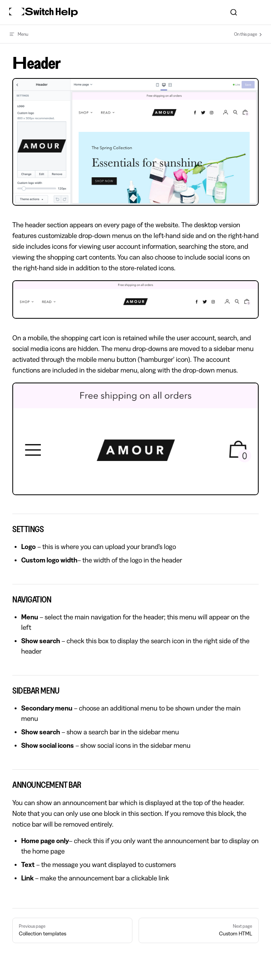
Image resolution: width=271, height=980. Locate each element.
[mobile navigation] (259, 12)
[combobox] (233, 12)
